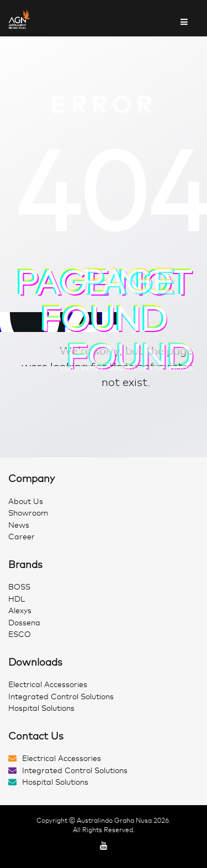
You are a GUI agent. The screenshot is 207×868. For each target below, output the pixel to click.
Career (22, 537)
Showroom (28, 513)
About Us (26, 502)
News (19, 525)
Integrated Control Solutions (61, 697)
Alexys (20, 611)
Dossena (24, 623)
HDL (17, 599)
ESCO (20, 634)
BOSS (19, 587)
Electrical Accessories (48, 685)
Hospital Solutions (41, 708)
